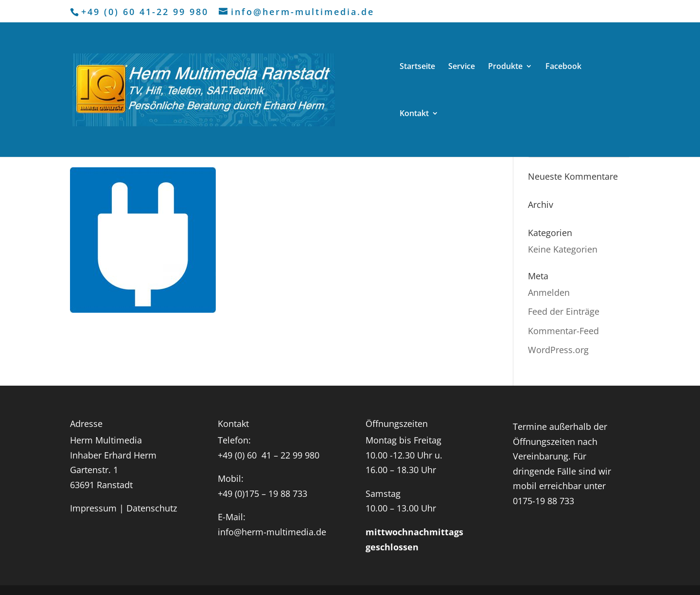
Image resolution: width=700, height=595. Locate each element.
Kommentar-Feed (563, 331)
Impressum (93, 508)
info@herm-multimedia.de (272, 532)
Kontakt (414, 114)
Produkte (505, 67)
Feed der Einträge (564, 311)
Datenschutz (152, 508)
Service (462, 67)
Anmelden (549, 292)
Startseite (417, 67)
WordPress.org (558, 350)
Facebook (563, 67)
